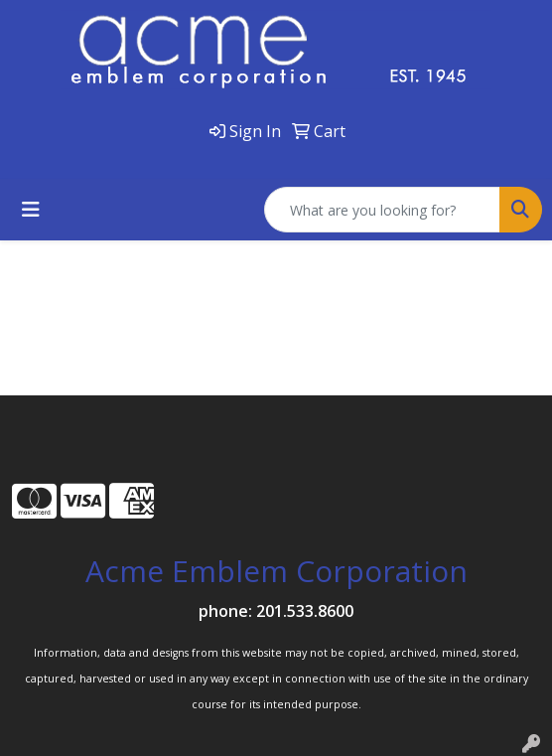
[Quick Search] (382, 210)
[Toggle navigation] (31, 210)
